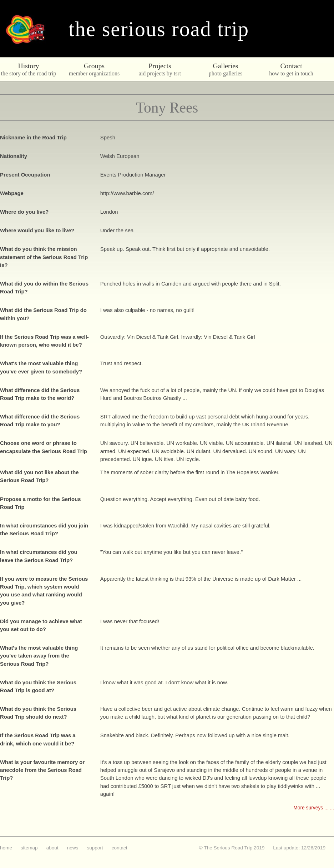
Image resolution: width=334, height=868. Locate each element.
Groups (94, 66)
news (73, 848)
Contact (291, 66)
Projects (160, 66)
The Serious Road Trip (159, 29)
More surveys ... (311, 808)
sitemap (29, 848)
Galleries (225, 66)
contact (120, 848)
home (6, 848)
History (28, 66)
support (95, 848)
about (52, 848)
